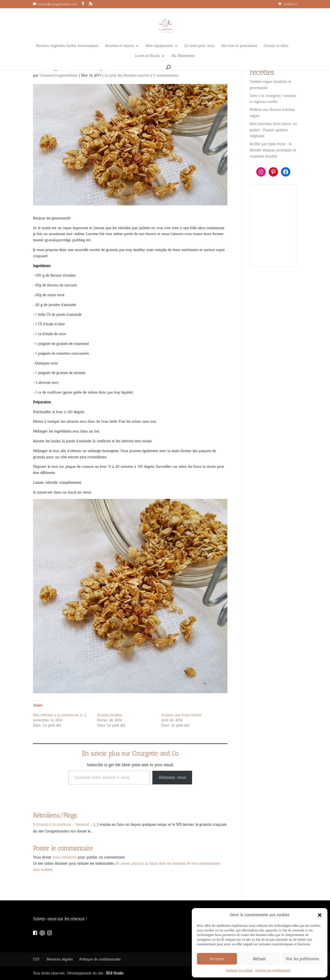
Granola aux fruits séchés (181, 715)
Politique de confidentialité (273, 970)
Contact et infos (276, 46)
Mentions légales (59, 959)
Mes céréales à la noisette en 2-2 (60, 715)
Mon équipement (159, 46)
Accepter (217, 959)
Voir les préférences (302, 959)
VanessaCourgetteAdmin (59, 75)
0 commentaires (166, 75)
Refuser (260, 959)
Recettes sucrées (137, 75)
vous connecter (65, 857)
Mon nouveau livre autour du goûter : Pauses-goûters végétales (273, 130)
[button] (320, 915)
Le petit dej (113, 75)
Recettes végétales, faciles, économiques (67, 46)
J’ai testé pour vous (200, 46)
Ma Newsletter (183, 56)
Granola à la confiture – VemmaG (63, 824)
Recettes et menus (120, 46)
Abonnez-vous (172, 777)
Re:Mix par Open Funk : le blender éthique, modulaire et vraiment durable (273, 150)
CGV (36, 959)
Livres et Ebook (147, 56)
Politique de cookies (239, 970)
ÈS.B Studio (115, 973)
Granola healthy (110, 715)
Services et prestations (239, 46)
